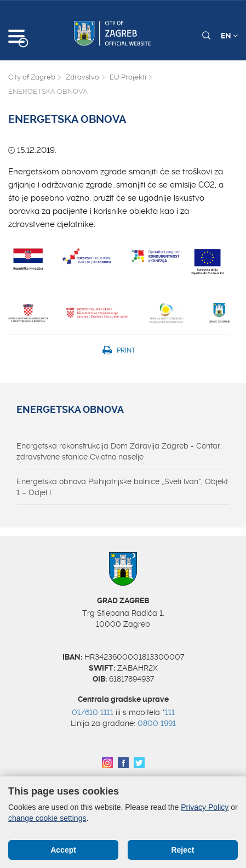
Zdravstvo (82, 77)
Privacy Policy (205, 807)
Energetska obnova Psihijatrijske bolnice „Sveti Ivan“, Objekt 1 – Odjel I (122, 487)
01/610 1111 (93, 712)
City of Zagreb (32, 77)
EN (229, 36)
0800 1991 (157, 723)
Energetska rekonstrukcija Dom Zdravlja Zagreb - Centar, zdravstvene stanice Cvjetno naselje (119, 451)
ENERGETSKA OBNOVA (70, 410)
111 (170, 712)
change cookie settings (47, 818)
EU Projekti (128, 77)
